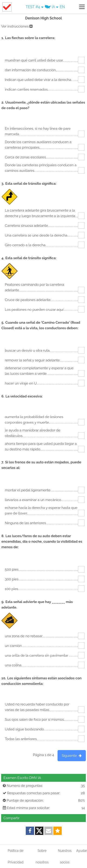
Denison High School (43, 18)
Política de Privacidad (15, 856)
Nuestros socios (65, 856)
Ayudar (82, 851)
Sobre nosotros (42, 856)
